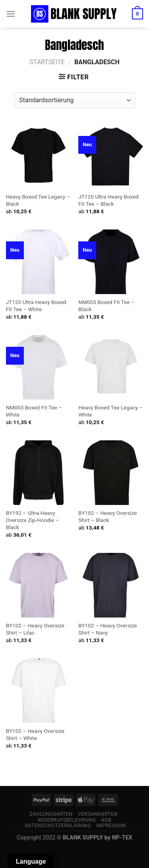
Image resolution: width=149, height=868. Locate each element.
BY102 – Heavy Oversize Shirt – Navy (107, 629)
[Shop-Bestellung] (74, 100)
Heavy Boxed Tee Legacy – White (110, 411)
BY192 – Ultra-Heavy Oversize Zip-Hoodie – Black (33, 520)
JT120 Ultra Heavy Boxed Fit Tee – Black (108, 200)
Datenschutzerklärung (58, 826)
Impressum (111, 826)
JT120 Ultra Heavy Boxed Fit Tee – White (36, 306)
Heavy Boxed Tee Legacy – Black (38, 200)
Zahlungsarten (51, 814)
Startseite (47, 62)
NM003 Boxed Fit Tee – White (34, 411)
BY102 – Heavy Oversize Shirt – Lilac (35, 629)
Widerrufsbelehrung (67, 820)
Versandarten (98, 814)
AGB (106, 820)
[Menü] (11, 14)
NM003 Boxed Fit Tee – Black (106, 306)
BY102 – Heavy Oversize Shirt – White (35, 734)
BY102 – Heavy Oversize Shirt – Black (107, 516)
